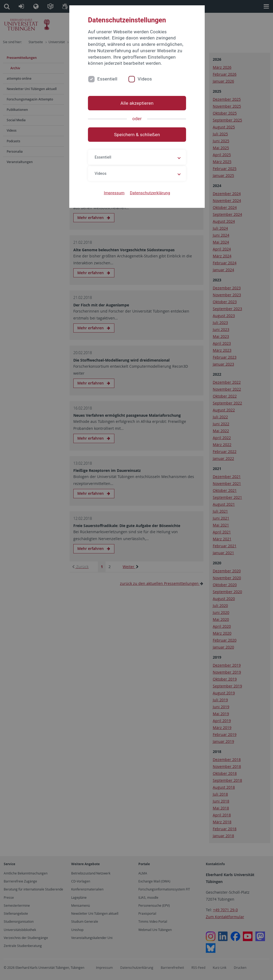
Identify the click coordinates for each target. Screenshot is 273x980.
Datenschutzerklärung (149, 193)
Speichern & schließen (136, 135)
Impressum (114, 193)
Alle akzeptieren (136, 103)
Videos (145, 79)
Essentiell (108, 79)
